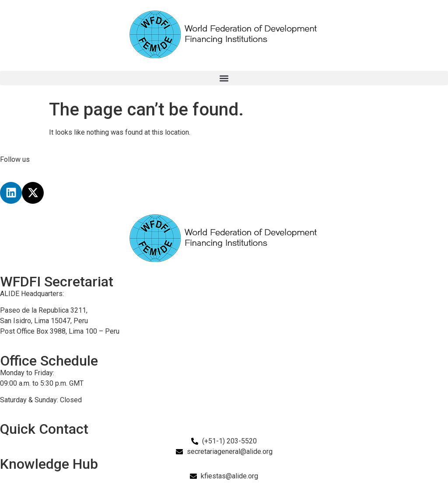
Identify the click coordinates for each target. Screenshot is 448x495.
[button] (224, 78)
